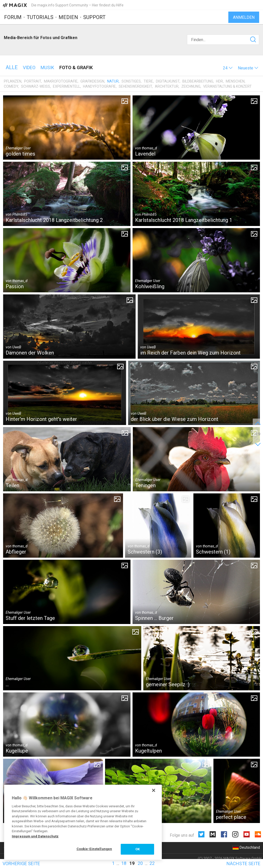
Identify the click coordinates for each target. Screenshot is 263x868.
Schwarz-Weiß (36, 86)
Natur (113, 81)
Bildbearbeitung (198, 81)
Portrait (33, 81)
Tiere (148, 81)
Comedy (11, 86)
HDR (219, 81)
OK (138, 849)
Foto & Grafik (76, 67)
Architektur (167, 86)
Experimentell (67, 86)
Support (94, 17)
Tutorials (40, 17)
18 (124, 863)
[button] (228, 68)
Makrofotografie (61, 81)
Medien (68, 17)
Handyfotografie (99, 86)
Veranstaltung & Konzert (227, 86)
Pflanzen (13, 81)
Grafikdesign (92, 81)
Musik (47, 67)
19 (132, 863)
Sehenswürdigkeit (135, 86)
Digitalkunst (168, 81)
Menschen (235, 81)
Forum (13, 17)
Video (29, 67)
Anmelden (244, 17)
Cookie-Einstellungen (94, 849)
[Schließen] (154, 790)
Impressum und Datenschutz (35, 836)
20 (140, 863)
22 (152, 863)
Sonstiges (131, 81)
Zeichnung (191, 86)
